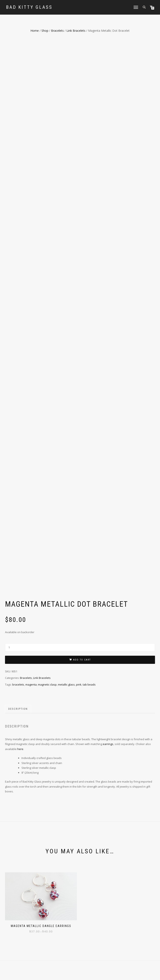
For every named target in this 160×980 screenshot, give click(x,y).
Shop (45, 31)
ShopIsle (29, 974)
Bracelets (57, 31)
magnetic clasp (47, 462)
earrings (108, 521)
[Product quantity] (80, 425)
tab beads (89, 462)
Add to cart (82, 437)
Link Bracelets (76, 31)
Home (35, 31)
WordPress (52, 974)
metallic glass (66, 462)
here (20, 526)
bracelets (18, 462)
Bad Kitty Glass (29, 7)
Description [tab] (18, 486)
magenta (31, 462)
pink (79, 462)
